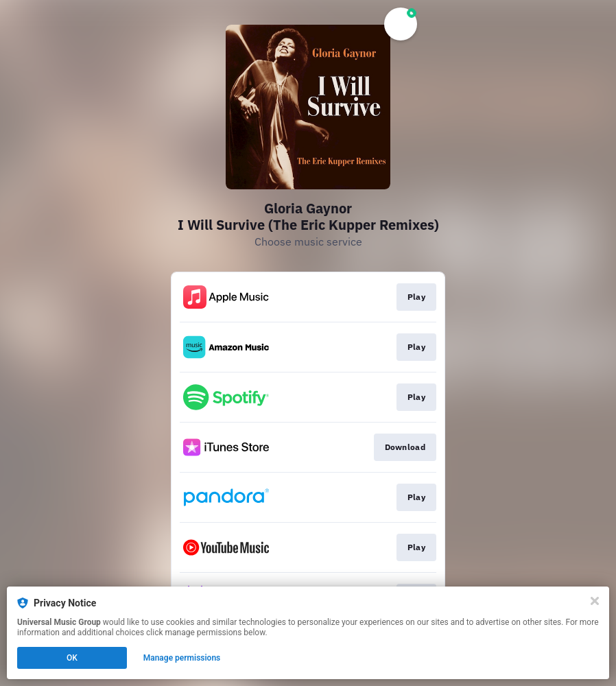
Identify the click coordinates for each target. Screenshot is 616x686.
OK (72, 658)
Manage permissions (182, 658)
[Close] (595, 601)
